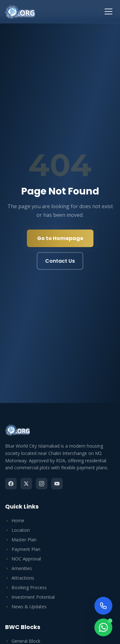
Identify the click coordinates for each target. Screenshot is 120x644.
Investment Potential (30, 597)
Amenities (19, 568)
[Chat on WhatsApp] (103, 627)
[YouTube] (57, 484)
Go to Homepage (60, 238)
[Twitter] (26, 484)
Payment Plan (23, 549)
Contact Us (60, 261)
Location (17, 530)
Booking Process (26, 587)
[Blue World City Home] (20, 11)
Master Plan (21, 540)
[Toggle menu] (108, 11)
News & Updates (26, 607)
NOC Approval (23, 559)
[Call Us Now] (103, 606)
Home (15, 520)
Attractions (20, 578)
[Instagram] (42, 484)
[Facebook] (11, 484)
